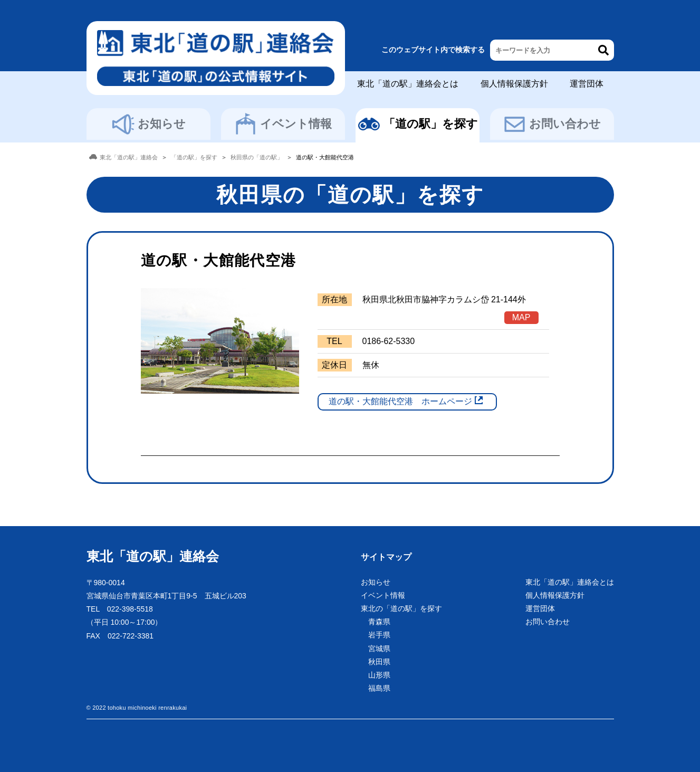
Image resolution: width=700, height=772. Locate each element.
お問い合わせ (552, 124)
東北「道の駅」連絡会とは (408, 84)
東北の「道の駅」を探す (401, 608)
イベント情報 (283, 124)
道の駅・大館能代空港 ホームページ (400, 401)
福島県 (379, 688)
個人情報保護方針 (514, 84)
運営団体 (587, 84)
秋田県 (379, 662)
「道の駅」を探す (418, 124)
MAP (521, 317)
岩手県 (379, 635)
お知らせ (148, 124)
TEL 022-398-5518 (120, 609)
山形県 (379, 675)
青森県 (379, 622)
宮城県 (379, 649)
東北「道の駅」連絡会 (153, 556)
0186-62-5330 (389, 341)
